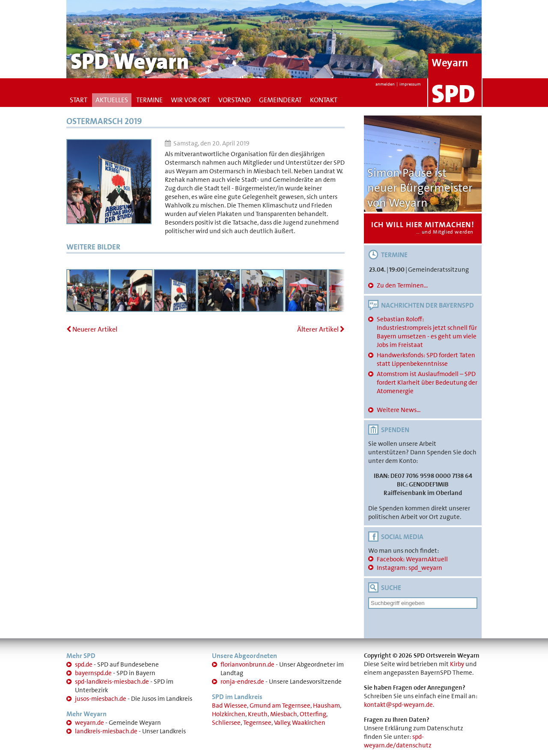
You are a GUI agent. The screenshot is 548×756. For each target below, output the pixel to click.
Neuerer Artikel (92, 329)
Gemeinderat (280, 100)
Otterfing (313, 714)
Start (79, 100)
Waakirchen (309, 723)
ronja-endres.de (242, 682)
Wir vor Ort (191, 100)
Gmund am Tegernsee (280, 706)
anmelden (385, 84)
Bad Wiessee (229, 706)
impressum (410, 84)
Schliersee (226, 723)
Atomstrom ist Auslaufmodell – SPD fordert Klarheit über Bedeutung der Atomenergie (427, 382)
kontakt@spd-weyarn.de (398, 705)
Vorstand (235, 100)
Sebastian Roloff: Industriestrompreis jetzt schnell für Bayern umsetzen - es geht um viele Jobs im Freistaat (427, 332)
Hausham (326, 706)
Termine (149, 100)
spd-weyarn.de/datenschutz (398, 741)
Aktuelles (112, 100)
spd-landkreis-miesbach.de (112, 682)
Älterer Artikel (321, 329)
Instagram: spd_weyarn (410, 568)
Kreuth (258, 714)
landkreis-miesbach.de (106, 731)
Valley (282, 723)
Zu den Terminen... (402, 285)
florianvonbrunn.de (247, 664)
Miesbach (284, 714)
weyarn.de (89, 723)
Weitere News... (399, 410)
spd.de (84, 664)
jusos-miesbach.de (101, 699)
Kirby (457, 664)
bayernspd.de (93, 673)
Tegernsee (257, 723)
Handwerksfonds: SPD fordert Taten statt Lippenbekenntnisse (426, 359)
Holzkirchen (229, 714)
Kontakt (324, 100)
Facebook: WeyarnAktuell (412, 559)
